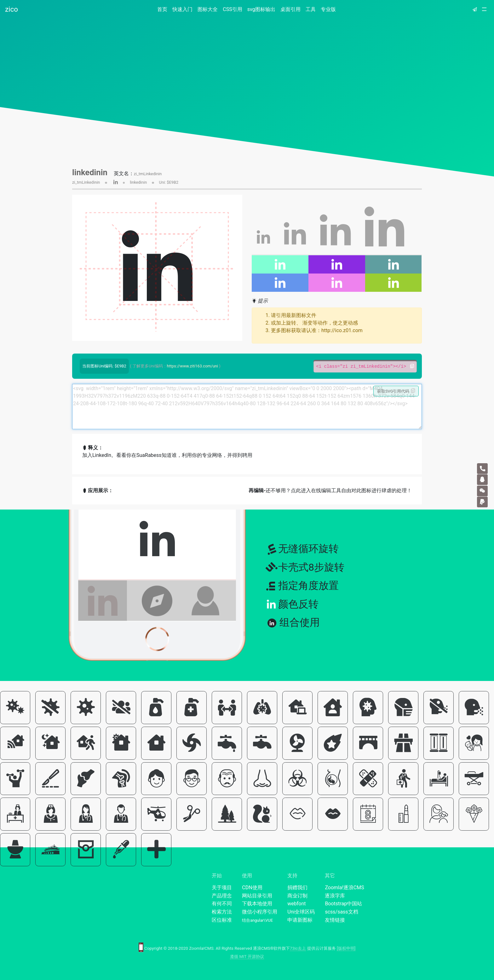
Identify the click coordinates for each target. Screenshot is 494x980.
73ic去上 (298, 948)
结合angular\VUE (257, 920)
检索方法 (222, 912)
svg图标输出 (261, 9)
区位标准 (222, 920)
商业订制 (297, 896)
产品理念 (222, 896)
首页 (164, 9)
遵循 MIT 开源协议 (247, 957)
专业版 (328, 9)
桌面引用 (290, 9)
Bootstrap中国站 (343, 904)
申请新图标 (300, 920)
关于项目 (222, 888)
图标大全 (208, 9)
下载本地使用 (257, 904)
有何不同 (222, 904)
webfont (296, 904)
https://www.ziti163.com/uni (192, 366)
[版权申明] (346, 948)
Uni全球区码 (301, 912)
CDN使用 (252, 888)
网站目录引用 (257, 896)
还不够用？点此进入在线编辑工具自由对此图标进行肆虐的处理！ (330, 490)
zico (11, 9)
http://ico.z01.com (342, 330)
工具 (311, 9)
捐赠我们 (297, 888)
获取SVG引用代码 (396, 391)
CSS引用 (232, 9)
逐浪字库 (335, 896)
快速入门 (182, 9)
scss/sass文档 (341, 912)
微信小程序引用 (260, 912)
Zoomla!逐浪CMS (344, 888)
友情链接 (335, 920)
